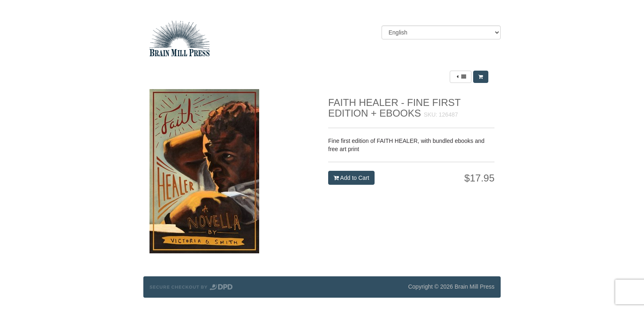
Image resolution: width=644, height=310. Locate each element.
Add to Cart (351, 178)
